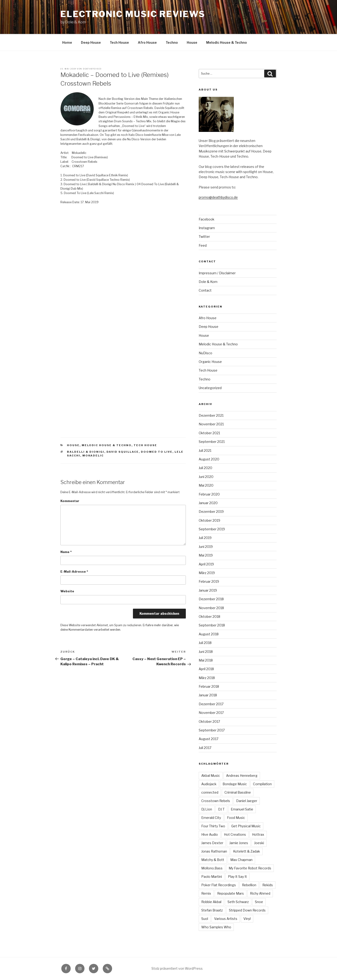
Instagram (207, 228)
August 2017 (209, 739)
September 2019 (212, 529)
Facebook (207, 219)
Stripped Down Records (247, 910)
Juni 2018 (206, 652)
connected (210, 792)
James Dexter (212, 843)
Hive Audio (210, 834)
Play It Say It (237, 877)
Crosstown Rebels (216, 801)
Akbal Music (211, 776)
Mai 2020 (206, 485)
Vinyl (247, 919)
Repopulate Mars (231, 893)
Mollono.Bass (212, 868)
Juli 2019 (205, 538)
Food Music (236, 818)
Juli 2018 (205, 643)
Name (66, 552)
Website (67, 591)
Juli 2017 (205, 748)
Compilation (262, 784)
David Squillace (123, 452)
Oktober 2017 (209, 721)
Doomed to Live (157, 452)
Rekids (268, 885)
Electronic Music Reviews (133, 14)
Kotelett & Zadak (247, 851)
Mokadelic (93, 456)
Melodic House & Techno (227, 42)
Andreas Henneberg (242, 776)
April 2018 (206, 669)
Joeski (259, 843)
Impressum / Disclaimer (217, 273)
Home (67, 42)
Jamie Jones (239, 843)
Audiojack (209, 784)
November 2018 (211, 608)
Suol (205, 919)
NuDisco (205, 353)
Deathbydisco (92, 69)
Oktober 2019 (209, 520)
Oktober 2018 (209, 617)
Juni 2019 (206, 547)
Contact (205, 290)
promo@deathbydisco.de (218, 197)
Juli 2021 (205, 450)
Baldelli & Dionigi (86, 452)
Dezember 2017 (211, 704)
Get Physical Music (246, 826)
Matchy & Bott (213, 860)
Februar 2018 (209, 686)
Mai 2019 (206, 555)
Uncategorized (210, 388)
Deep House (91, 42)
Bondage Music (235, 784)
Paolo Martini (212, 877)
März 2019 (207, 573)
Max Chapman (241, 860)
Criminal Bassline (238, 792)
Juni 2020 (206, 477)
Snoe (259, 902)
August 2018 (209, 634)
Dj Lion (207, 809)
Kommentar (70, 501)
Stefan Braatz (212, 910)
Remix (206, 893)
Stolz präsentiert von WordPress (177, 968)
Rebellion (249, 885)
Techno (172, 42)
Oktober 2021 (209, 433)
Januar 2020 (208, 503)
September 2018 (212, 625)
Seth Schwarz (238, 902)
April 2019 (206, 564)
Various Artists (226, 919)
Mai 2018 (206, 660)
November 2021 (211, 424)
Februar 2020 (209, 494)
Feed (203, 245)
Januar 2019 (208, 590)
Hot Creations (235, 834)
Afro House (147, 42)
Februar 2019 (209, 581)
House (192, 42)
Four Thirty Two (213, 826)
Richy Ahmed (260, 893)
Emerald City (211, 818)
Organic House (210, 362)
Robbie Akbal (211, 902)
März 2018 (207, 678)
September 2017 (212, 730)
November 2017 (211, 713)
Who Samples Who (216, 927)
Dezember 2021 (211, 415)
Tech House (119, 42)
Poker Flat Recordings (219, 885)
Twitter (204, 237)
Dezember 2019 (211, 512)
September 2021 (212, 442)
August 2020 (209, 459)
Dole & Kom (208, 282)
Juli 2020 (205, 468)
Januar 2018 (208, 695)
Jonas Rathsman (214, 851)
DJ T (221, 809)
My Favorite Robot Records (250, 868)
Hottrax (258, 834)
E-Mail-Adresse (74, 572)
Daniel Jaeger (247, 801)
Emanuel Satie (242, 809)
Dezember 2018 (211, 599)
